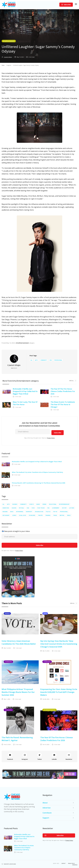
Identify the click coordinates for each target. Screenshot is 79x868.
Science (14, 515)
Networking (20, 512)
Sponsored (32, 515)
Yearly (69, 515)
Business (15, 504)
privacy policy (71, 863)
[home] (9, 5)
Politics (48, 512)
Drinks (44, 504)
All (31, 360)
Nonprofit (29, 512)
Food (33, 508)
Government (56, 508)
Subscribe (67, 5)
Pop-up (55, 512)
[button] (76, 5)
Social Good (23, 515)
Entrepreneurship (64, 504)
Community (44, 360)
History (64, 508)
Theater (40, 515)
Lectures (72, 508)
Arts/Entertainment (9, 41)
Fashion (14, 508)
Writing (62, 515)
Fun (51, 360)
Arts (36, 360)
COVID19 (31, 504)
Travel (55, 515)
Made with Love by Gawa (10, 864)
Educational (53, 504)
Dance (38, 504)
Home (3, 65)
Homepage (75, 865)
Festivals (21, 508)
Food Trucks (41, 508)
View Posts (14, 368)
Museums (5, 512)
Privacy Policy (51, 438)
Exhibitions (6, 508)
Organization (39, 512)
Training (48, 515)
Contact (64, 863)
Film (28, 508)
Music (12, 512)
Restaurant (6, 515)
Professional (58, 360)
